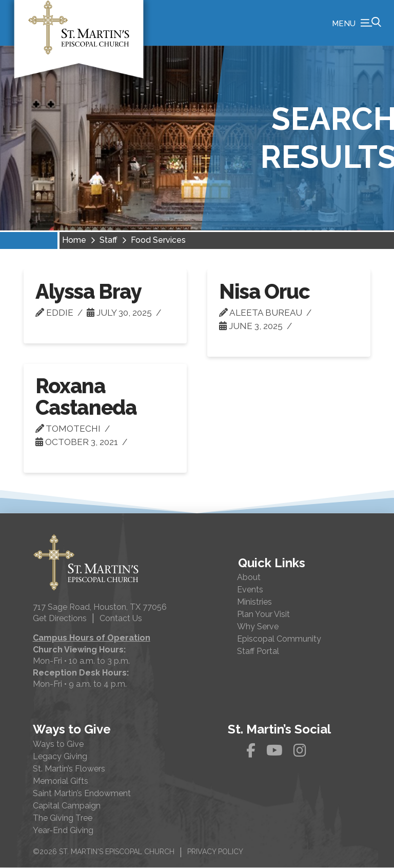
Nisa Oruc (264, 292)
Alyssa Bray (88, 292)
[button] (357, 23)
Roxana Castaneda (86, 397)
